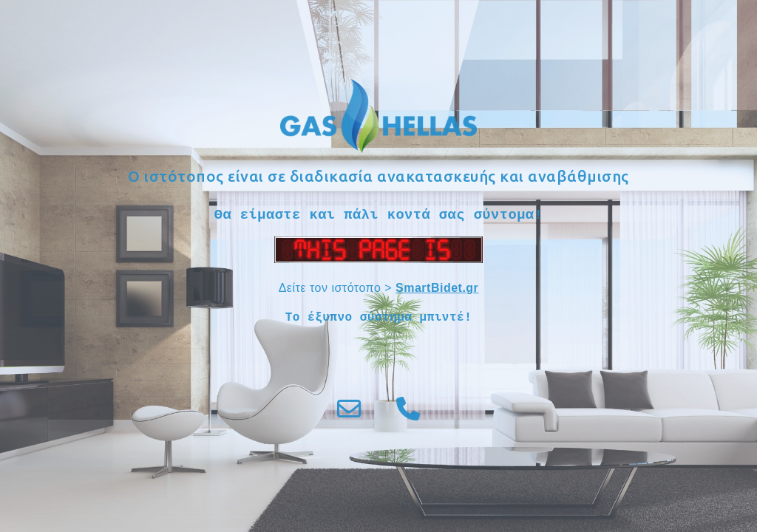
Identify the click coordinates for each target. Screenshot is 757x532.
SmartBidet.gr (437, 288)
